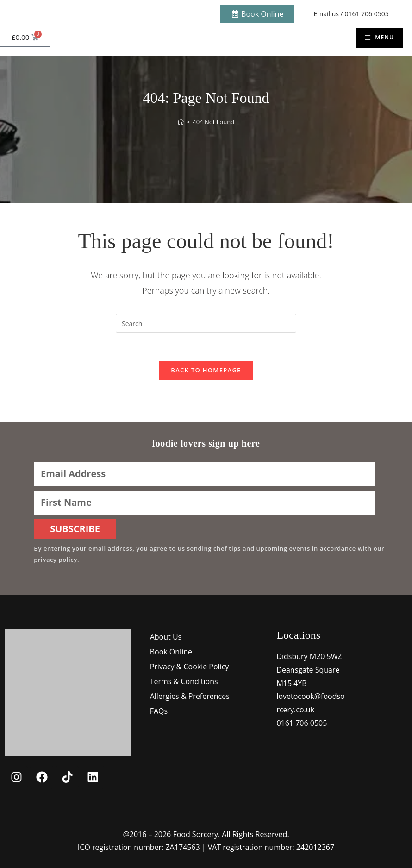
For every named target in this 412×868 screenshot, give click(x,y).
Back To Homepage (206, 370)
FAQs (159, 711)
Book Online (171, 652)
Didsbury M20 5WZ (309, 656)
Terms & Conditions (184, 681)
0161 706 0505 (366, 14)
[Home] (181, 122)
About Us (166, 637)
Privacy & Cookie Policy (190, 667)
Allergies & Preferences (190, 696)
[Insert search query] (206, 323)
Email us (326, 14)
